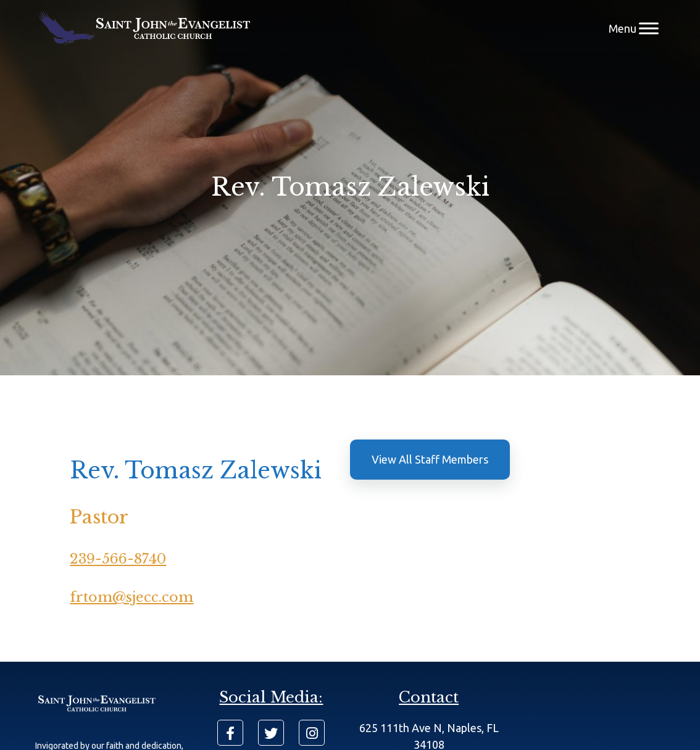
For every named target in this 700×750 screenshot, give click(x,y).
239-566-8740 (118, 559)
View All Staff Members (430, 459)
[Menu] (649, 28)
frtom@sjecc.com (131, 597)
